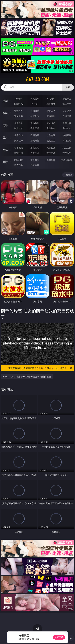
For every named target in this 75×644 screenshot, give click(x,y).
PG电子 (19, 99)
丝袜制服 (35, 116)
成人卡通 (51, 123)
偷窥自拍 (19, 135)
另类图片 (67, 141)
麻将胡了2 (19, 104)
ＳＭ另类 (67, 116)
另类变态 (67, 128)
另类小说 (35, 153)
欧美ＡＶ (51, 111)
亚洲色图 (35, 135)
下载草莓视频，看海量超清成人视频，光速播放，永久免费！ (40, 368)
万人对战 (51, 99)
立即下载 (59, 637)
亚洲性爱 (19, 123)
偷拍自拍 (35, 123)
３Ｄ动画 (67, 111)
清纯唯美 (35, 141)
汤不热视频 (67, 160)
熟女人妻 (19, 116)
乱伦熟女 (51, 128)
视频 (5, 113)
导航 (5, 162)
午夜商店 (35, 160)
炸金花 (35, 104)
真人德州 (35, 99)
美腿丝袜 (19, 141)
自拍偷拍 (35, 111)
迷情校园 (19, 153)
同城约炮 (19, 160)
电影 (5, 125)
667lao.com (37, 80)
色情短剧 (35, 165)
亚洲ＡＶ (19, 111)
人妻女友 (51, 148)
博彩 (5, 101)
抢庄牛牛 (67, 104)
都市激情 (19, 148)
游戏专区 (67, 99)
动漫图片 (67, 135)
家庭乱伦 (35, 148)
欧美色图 (51, 135)
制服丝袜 (19, 128)
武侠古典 (67, 148)
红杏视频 (19, 165)
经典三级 (35, 128)
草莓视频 (51, 160)
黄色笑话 (51, 153)
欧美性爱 (67, 123)
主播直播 (51, 116)
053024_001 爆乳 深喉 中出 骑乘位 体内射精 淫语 (27, 377)
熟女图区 (51, 141)
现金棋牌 (51, 104)
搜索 (68, 87)
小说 (5, 150)
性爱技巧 (67, 153)
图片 (5, 138)
